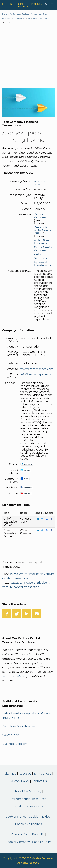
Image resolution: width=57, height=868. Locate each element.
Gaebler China (42, 842)
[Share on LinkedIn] (27, 614)
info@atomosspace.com (37, 374)
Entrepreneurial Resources (28, 799)
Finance (5, 14)
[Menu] (52, 4)
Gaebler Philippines (28, 824)
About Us (25, 774)
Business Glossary (15, 744)
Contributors (11, 735)
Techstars (40, 258)
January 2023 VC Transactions (39, 18)
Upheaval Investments (42, 264)
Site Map (10, 774)
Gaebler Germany (18, 842)
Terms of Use (42, 774)
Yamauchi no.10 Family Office (42, 230)
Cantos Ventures (40, 216)
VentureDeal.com (14, 676)
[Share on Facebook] (7, 614)
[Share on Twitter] (17, 614)
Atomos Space (39, 183)
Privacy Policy (20, 781)
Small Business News (28, 806)
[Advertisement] (28, 57)
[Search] (46, 4)
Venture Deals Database (20, 14)
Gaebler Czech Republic (28, 835)
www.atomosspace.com (37, 369)
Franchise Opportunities (19, 726)
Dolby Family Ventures (43, 249)
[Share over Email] (36, 614)
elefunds (40, 254)
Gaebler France (16, 817)
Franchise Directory (28, 792)
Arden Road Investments (42, 242)
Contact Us (39, 781)
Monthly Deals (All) (19, 18)
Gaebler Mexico (39, 817)
